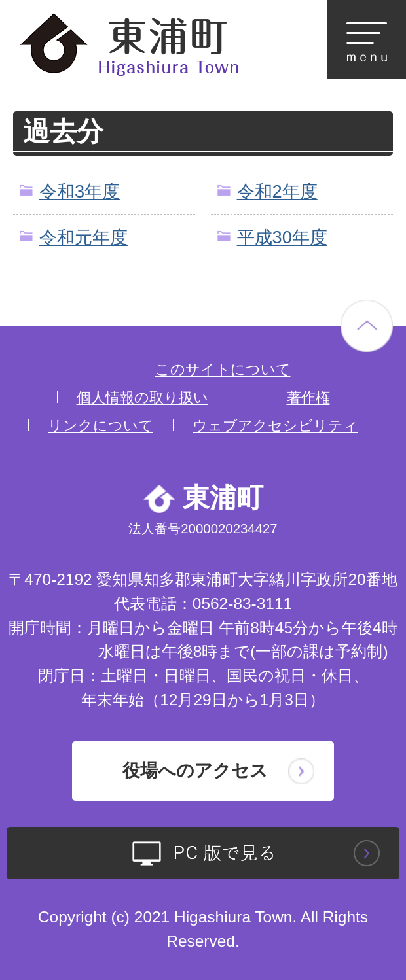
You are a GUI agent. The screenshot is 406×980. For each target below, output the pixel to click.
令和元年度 (83, 237)
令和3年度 (80, 191)
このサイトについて (223, 369)
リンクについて (101, 426)
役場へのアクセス (195, 770)
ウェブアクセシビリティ (275, 426)
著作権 (308, 397)
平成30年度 (282, 237)
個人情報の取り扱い (142, 397)
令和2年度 (277, 191)
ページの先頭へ (367, 326)
